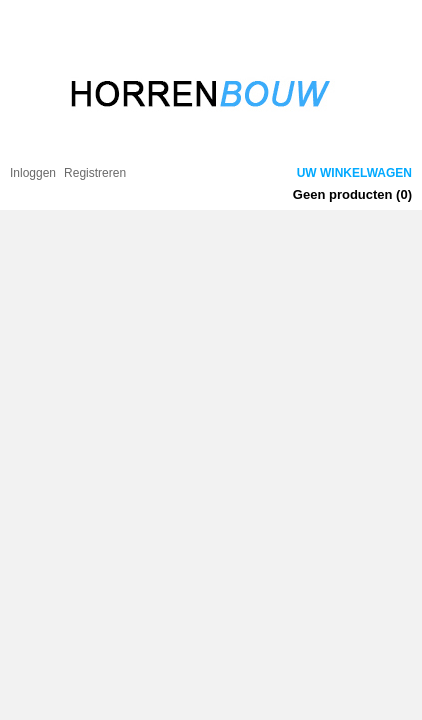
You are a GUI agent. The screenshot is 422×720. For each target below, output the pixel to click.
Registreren (95, 173)
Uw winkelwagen (354, 173)
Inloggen (33, 173)
